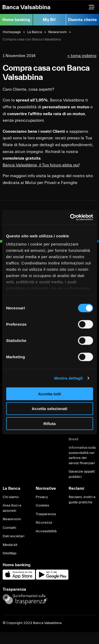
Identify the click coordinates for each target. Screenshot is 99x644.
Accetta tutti (49, 394)
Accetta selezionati (49, 409)
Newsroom (58, 32)
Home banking (16, 20)
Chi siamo (11, 497)
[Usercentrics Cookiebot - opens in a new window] (70, 217)
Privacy (42, 497)
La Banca (35, 32)
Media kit (10, 545)
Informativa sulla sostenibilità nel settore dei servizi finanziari (82, 455)
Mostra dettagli (68, 378)
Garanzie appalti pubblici (82, 474)
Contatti (9, 528)
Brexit (74, 439)
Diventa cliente (82, 20)
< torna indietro (82, 56)
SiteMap (10, 553)
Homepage (12, 32)
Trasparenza (46, 514)
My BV (49, 20)
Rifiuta (49, 423)
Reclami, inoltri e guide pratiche (82, 500)
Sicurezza (44, 523)
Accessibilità (46, 531)
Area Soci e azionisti (12, 508)
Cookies (42, 505)
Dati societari (13, 536)
